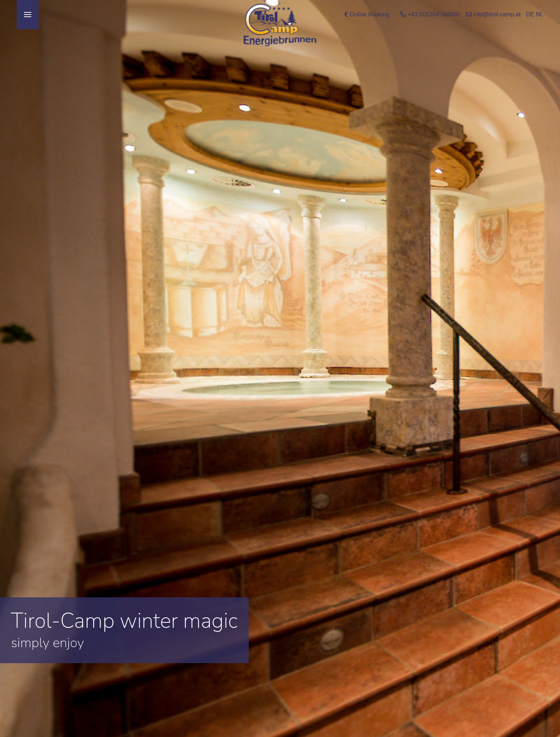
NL (539, 14)
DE (530, 14)
